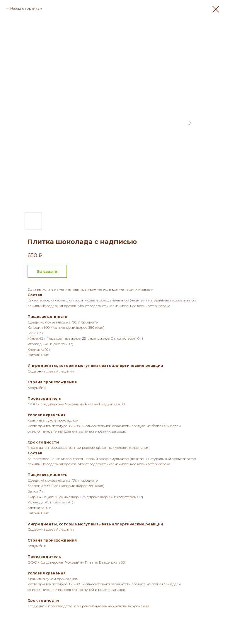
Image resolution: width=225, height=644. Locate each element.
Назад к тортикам (26, 8)
